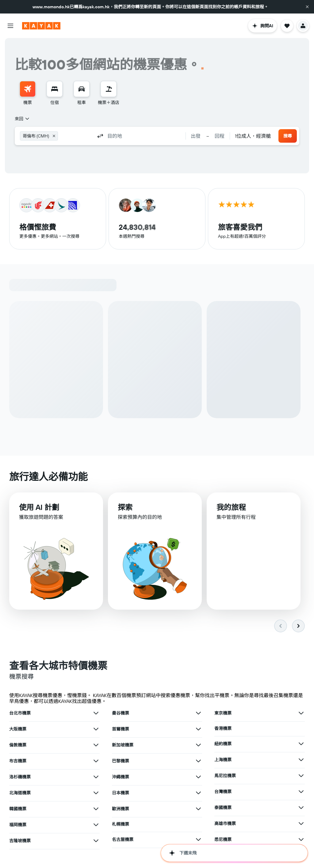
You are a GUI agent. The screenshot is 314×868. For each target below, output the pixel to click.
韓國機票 (18, 809)
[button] (307, 7)
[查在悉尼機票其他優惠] (301, 839)
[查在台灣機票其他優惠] (301, 792)
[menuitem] (28, 93)
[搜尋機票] (28, 89)
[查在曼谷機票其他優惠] (198, 713)
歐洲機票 (121, 809)
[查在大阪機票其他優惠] (96, 729)
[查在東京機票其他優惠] (301, 713)
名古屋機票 (123, 839)
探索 (125, 507)
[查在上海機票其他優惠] (301, 760)
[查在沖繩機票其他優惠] (198, 777)
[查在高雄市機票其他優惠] (301, 824)
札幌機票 (121, 824)
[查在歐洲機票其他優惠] (198, 809)
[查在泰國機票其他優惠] (301, 808)
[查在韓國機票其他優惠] (96, 809)
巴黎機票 (121, 761)
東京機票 (223, 713)
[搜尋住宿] (55, 89)
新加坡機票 (123, 745)
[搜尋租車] (82, 89)
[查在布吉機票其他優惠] (96, 761)
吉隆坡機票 (20, 841)
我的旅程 (231, 507)
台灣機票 (223, 792)
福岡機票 (18, 825)
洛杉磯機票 (20, 777)
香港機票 (223, 728)
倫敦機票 (18, 745)
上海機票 (223, 760)
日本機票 (121, 793)
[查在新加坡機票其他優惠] (198, 745)
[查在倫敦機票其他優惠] (96, 745)
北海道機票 (20, 793)
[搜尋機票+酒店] (109, 89)
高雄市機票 (225, 824)
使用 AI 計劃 (39, 507)
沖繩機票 (121, 777)
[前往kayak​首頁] (41, 26)
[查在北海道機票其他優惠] (96, 793)
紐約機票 (223, 744)
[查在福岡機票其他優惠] (96, 825)
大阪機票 (18, 729)
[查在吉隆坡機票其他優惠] (96, 841)
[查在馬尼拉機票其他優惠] (301, 776)
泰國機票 (223, 808)
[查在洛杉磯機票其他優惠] (96, 777)
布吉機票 (18, 761)
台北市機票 (20, 713)
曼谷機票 (121, 713)
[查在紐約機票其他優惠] (301, 744)
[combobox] (22, 119)
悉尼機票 (223, 839)
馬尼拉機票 (225, 776)
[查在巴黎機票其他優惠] (198, 761)
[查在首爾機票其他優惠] (198, 729)
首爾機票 (121, 729)
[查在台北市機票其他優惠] (96, 713)
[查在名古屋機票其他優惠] (198, 839)
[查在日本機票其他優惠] (198, 793)
